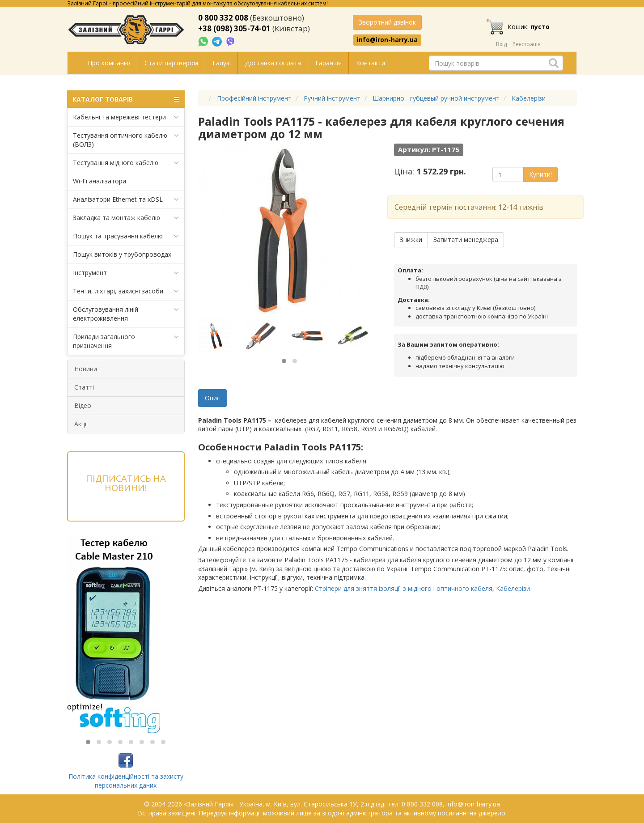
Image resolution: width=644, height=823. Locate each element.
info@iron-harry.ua (387, 40)
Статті (84, 387)
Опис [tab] (212, 398)
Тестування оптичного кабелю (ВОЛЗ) (126, 140)
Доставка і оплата (273, 63)
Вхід (501, 44)
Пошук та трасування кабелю (126, 236)
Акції (81, 424)
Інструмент (126, 273)
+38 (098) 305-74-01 (234, 28)
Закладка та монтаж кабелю (126, 218)
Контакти (371, 63)
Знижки (411, 240)
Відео (83, 405)
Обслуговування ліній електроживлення (126, 314)
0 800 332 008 (223, 18)
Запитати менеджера (466, 240)
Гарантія (328, 63)
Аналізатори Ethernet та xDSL (126, 199)
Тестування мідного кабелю (126, 163)
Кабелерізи (513, 588)
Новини (86, 369)
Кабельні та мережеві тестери (126, 117)
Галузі (222, 63)
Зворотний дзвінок (387, 22)
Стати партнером (171, 63)
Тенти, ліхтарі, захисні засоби (126, 291)
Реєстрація (527, 44)
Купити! (540, 174)
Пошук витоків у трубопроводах (122, 254)
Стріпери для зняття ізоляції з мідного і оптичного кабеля (404, 588)
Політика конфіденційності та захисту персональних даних (126, 781)
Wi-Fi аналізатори (100, 181)
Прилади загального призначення (126, 341)
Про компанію (109, 63)
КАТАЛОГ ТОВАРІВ (126, 99)
